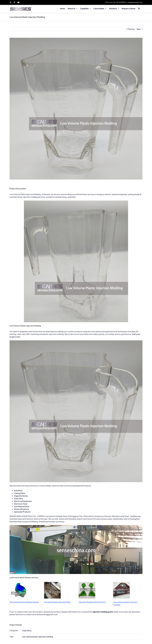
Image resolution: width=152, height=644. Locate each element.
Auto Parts (18, 491)
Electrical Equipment (23, 501)
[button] (139, 8)
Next (139, 29)
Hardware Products (22, 512)
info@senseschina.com (135, 2)
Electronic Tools (21, 504)
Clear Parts (19, 498)
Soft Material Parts (22, 506)
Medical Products (21, 509)
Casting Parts (19, 493)
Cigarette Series (21, 496)
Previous (131, 29)
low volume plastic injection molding (38, 637)
